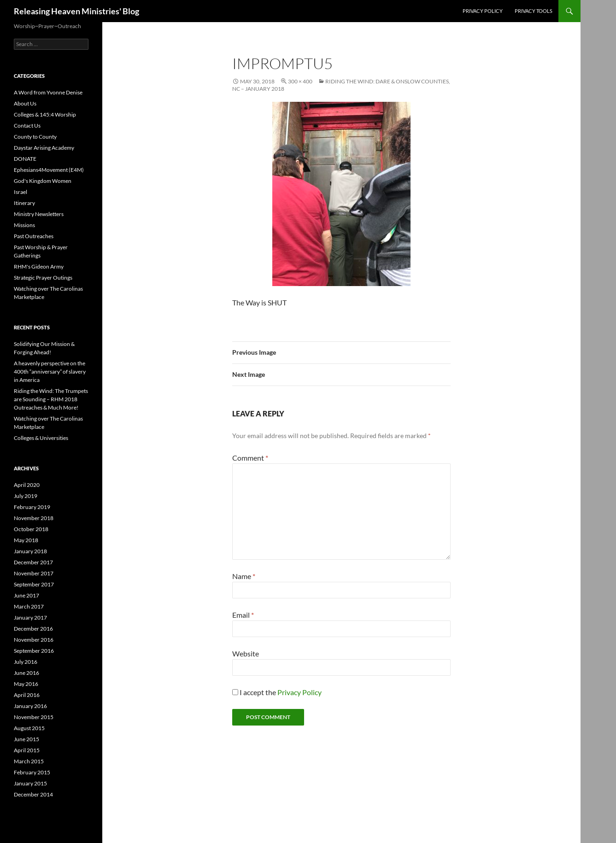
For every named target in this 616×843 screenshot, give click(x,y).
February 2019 (32, 507)
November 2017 (34, 573)
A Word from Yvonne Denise (48, 92)
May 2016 (26, 684)
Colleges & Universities (41, 438)
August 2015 (29, 728)
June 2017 (26, 595)
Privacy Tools (534, 11)
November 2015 (34, 717)
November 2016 (34, 640)
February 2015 (32, 772)
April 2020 (27, 485)
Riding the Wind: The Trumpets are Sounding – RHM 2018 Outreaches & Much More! (51, 399)
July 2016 (26, 662)
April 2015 (27, 750)
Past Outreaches (34, 236)
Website (246, 653)
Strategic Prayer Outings (43, 278)
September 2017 (34, 584)
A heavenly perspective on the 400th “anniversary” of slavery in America (50, 372)
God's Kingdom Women (43, 181)
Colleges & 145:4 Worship (45, 114)
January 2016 (30, 706)
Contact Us (27, 126)
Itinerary (24, 203)
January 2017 (30, 618)
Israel (21, 192)
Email (243, 615)
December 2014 (33, 794)
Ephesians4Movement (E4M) (49, 170)
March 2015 (29, 761)
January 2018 (30, 551)
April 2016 (27, 695)
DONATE (25, 159)
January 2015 (30, 783)
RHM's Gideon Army (39, 266)
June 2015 (26, 739)
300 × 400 (300, 81)
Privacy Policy (483, 11)
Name (244, 576)
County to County (35, 137)
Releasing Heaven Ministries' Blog (76, 11)
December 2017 (33, 562)
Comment (250, 458)
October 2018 (31, 529)
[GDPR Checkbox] (235, 692)
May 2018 (26, 540)
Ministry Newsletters (39, 214)
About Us (25, 103)
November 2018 (34, 518)
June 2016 (26, 673)
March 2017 (29, 606)
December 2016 (33, 629)
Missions (24, 225)
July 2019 (26, 496)
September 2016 (34, 651)
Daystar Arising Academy (44, 148)
